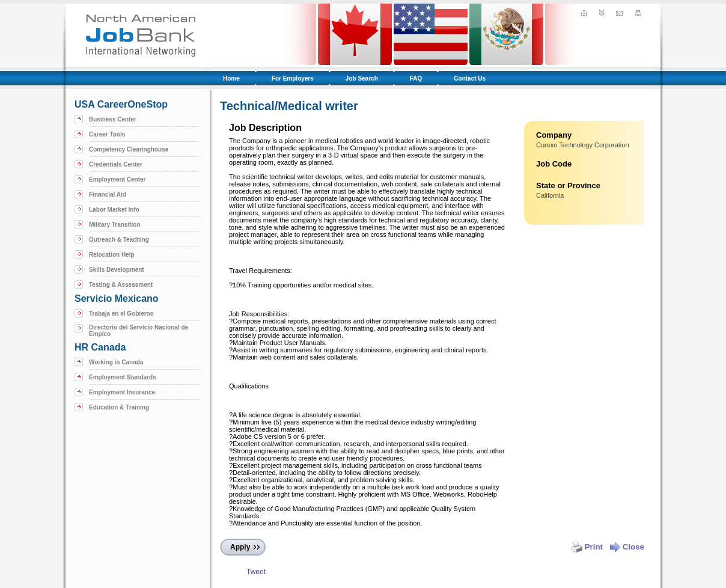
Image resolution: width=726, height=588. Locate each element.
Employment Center (117, 179)
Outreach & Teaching (119, 240)
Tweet (256, 572)
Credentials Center (116, 164)
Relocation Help (112, 255)
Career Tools (107, 134)
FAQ (416, 78)
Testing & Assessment (121, 285)
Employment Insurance (122, 392)
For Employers (293, 78)
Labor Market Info (114, 210)
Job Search (362, 78)
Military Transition (115, 225)
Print (587, 547)
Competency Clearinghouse (129, 149)
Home (231, 78)
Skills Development (117, 270)
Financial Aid (108, 194)
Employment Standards (123, 377)
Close (627, 547)
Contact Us (470, 78)
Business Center (113, 119)
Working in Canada (116, 362)
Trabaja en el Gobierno (121, 314)
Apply (240, 547)
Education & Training (119, 407)
